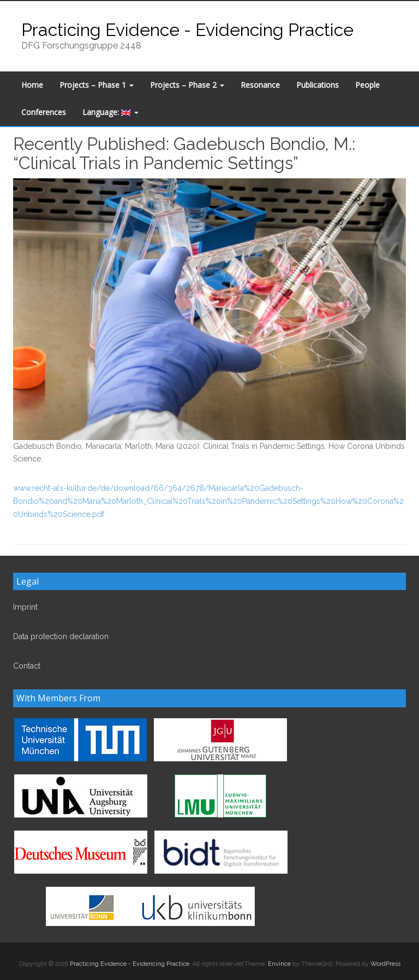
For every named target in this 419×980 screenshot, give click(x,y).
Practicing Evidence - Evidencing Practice (187, 30)
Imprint (25, 607)
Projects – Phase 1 (97, 85)
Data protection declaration (61, 636)
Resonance (260, 85)
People (367, 85)
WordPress (385, 964)
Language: (110, 112)
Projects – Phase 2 (187, 85)
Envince (279, 964)
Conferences (44, 112)
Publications (318, 85)
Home (32, 85)
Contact (27, 666)
